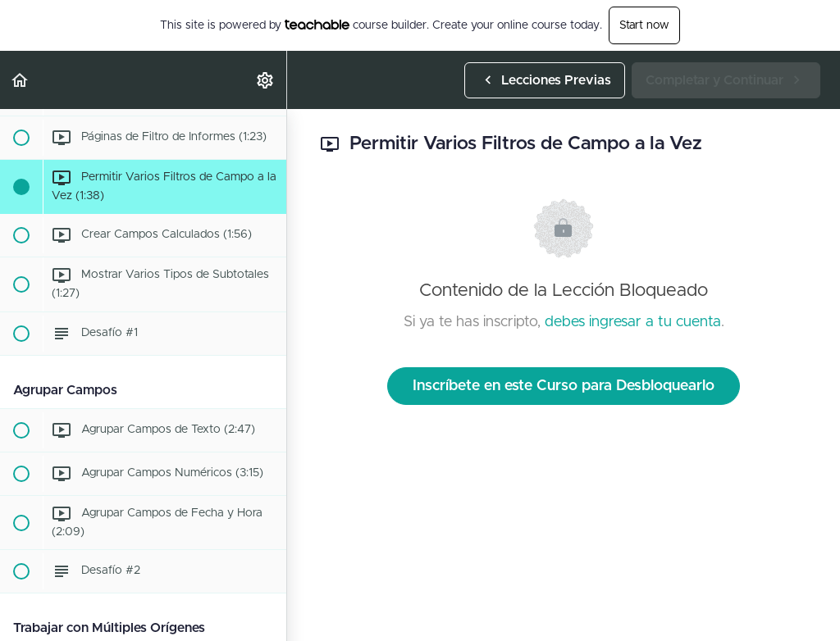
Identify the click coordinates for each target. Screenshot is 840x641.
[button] (21, 80)
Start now (644, 25)
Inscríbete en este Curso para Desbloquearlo (564, 386)
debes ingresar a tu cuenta (633, 322)
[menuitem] (266, 80)
